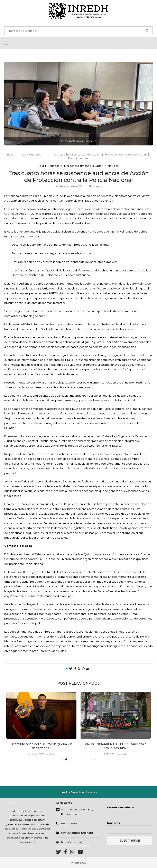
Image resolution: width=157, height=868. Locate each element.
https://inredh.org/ (72, 842)
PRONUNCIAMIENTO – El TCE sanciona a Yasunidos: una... (116, 746)
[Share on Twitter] (79, 669)
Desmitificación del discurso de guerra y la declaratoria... (41, 746)
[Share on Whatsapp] (83, 669)
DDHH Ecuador (32, 155)
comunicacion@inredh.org (77, 833)
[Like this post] (71, 669)
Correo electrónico (121, 808)
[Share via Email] (88, 669)
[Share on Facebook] (75, 669)
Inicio (10, 155)
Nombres (113, 823)
